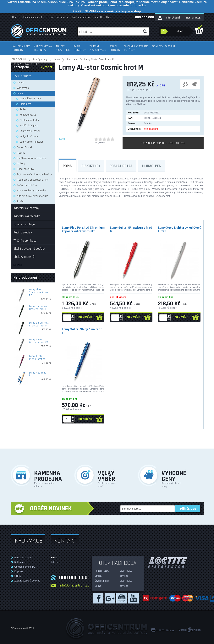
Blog (109, 17)
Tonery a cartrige (63, 48)
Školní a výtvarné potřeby (136, 48)
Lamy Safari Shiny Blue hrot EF (82, 331)
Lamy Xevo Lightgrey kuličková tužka (180, 229)
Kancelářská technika (43, 48)
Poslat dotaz (121, 166)
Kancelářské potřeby (21, 48)
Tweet (62, 139)
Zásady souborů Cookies (27, 581)
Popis (67, 166)
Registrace (193, 18)
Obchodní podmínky (33, 17)
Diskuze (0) (91, 166)
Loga (50, 17)
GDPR (18, 576)
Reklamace (63, 17)
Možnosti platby (81, 17)
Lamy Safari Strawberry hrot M (131, 229)
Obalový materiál (164, 46)
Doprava (19, 571)
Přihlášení (173, 18)
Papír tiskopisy (80, 48)
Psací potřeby (115, 48)
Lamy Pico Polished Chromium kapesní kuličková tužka (83, 229)
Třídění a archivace (98, 48)
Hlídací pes (152, 166)
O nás (15, 17)
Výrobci (46, 67)
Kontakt (98, 17)
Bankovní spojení (23, 558)
